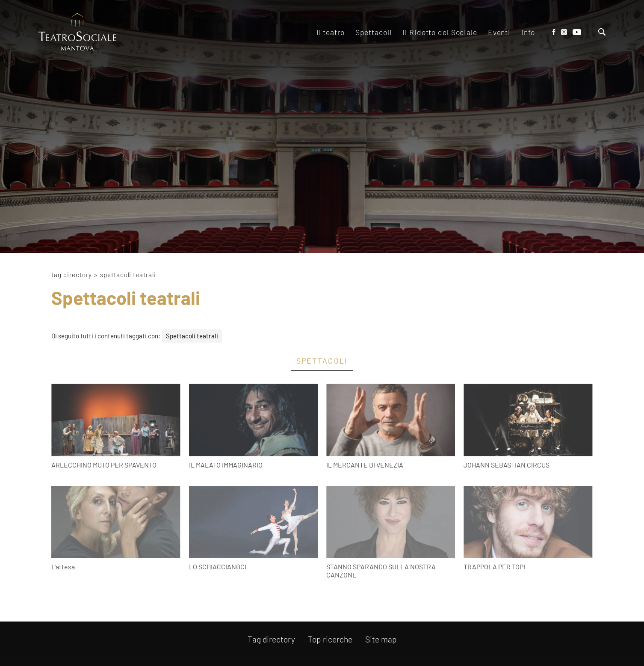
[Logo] (77, 32)
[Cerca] (602, 33)
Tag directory (72, 275)
